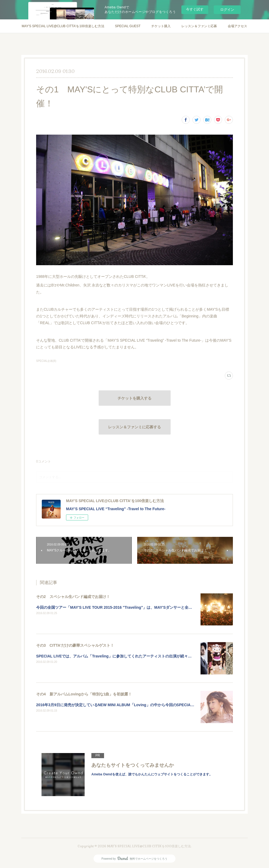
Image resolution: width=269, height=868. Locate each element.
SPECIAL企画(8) (46, 361)
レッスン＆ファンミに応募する (134, 427)
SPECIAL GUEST (128, 26)
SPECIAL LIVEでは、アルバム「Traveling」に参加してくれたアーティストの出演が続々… (114, 656)
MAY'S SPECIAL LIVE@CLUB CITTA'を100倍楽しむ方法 (63, 26)
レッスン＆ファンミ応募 (199, 26)
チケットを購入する (134, 398)
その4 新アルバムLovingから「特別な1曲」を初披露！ (84, 694)
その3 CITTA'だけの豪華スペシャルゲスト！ (75, 645)
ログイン (227, 10)
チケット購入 (161, 26)
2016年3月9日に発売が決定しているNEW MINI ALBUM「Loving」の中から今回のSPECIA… (115, 705)
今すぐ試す (195, 9)
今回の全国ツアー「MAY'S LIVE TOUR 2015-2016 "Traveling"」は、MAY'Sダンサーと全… (114, 607)
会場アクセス (237, 26)
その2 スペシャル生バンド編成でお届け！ (73, 597)
